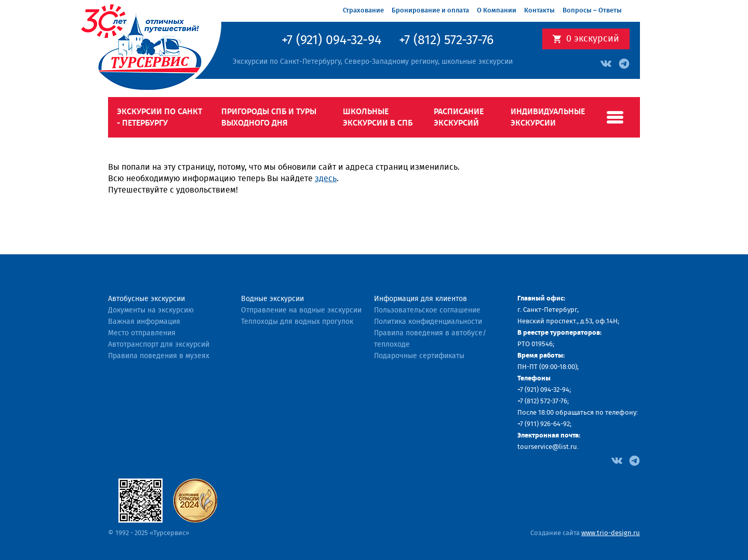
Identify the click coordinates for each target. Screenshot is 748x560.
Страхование (363, 11)
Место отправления (142, 333)
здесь (326, 179)
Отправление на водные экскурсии (301, 310)
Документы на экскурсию (151, 310)
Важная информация (144, 322)
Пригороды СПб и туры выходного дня (269, 117)
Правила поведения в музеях (159, 356)
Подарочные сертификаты (419, 356)
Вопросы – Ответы (592, 11)
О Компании (497, 11)
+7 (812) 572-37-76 (446, 40)
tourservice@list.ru (547, 447)
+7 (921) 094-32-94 (331, 40)
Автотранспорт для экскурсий (159, 345)
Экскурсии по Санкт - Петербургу (159, 117)
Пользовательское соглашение (427, 310)
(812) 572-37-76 (546, 401)
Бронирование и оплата (430, 11)
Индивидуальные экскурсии (548, 117)
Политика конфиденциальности (428, 322)
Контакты (539, 11)
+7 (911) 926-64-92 (544, 424)
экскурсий (593, 39)
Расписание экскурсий (459, 117)
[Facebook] (617, 460)
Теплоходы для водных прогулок (297, 322)
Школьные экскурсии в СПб (378, 117)
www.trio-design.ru (611, 533)
